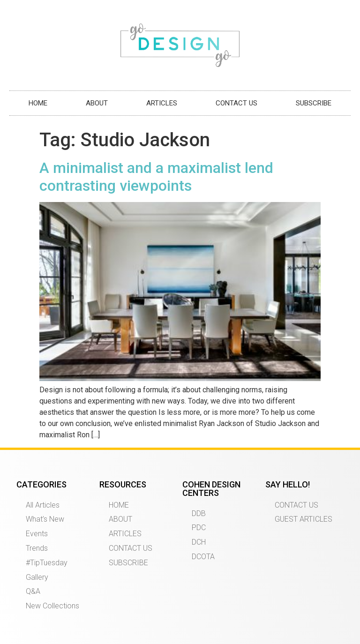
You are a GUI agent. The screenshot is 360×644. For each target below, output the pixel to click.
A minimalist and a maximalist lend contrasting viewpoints (156, 177)
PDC (199, 528)
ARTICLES (162, 103)
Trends (37, 548)
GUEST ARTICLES (304, 519)
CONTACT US (236, 103)
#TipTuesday (47, 563)
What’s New (45, 519)
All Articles (43, 505)
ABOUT (97, 103)
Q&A (33, 591)
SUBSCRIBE (314, 103)
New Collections (52, 606)
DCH (199, 542)
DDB (199, 513)
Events (37, 534)
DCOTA (203, 557)
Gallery (37, 577)
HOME (38, 103)
